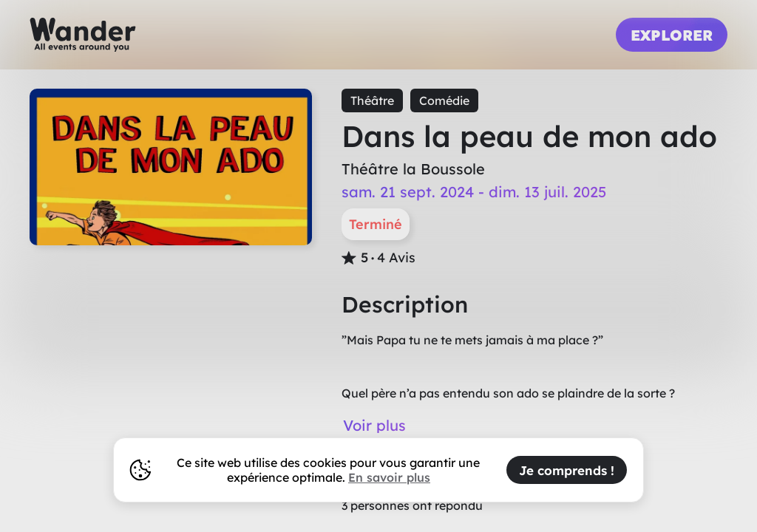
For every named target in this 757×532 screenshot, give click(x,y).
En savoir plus (389, 477)
